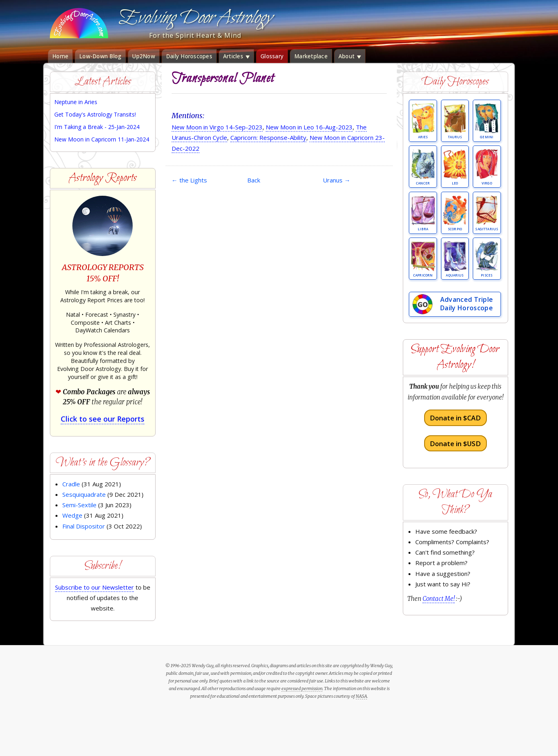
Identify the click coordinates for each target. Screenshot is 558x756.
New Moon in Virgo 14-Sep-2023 (217, 127)
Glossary (272, 56)
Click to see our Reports (103, 419)
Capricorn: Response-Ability (268, 137)
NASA (361, 696)
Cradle (71, 484)
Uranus (336, 180)
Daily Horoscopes (189, 56)
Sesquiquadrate (84, 494)
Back (254, 180)
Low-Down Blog (100, 56)
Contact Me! (439, 599)
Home (60, 56)
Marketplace (311, 56)
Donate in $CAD (455, 418)
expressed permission (302, 688)
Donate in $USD (455, 443)
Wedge (72, 515)
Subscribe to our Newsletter (94, 587)
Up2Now (144, 56)
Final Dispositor (84, 526)
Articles (236, 56)
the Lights (189, 180)
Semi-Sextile (79, 505)
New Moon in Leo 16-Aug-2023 (309, 127)
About (350, 56)
